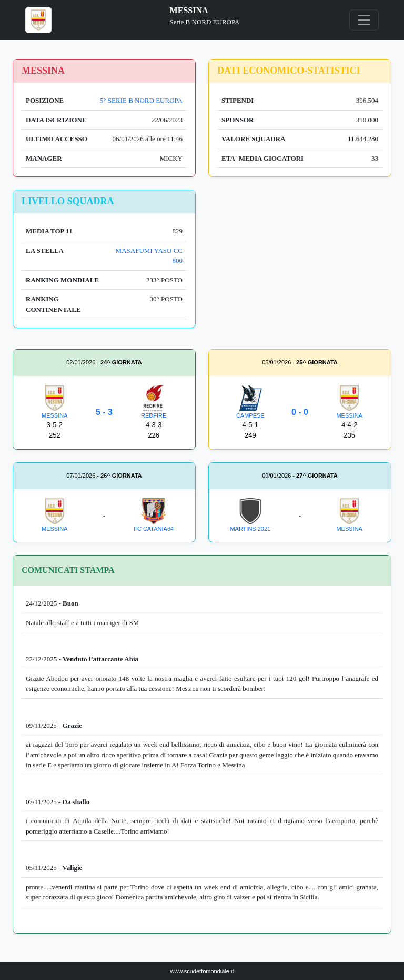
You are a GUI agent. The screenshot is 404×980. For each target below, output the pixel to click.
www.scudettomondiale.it (202, 971)
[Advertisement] (300, 263)
